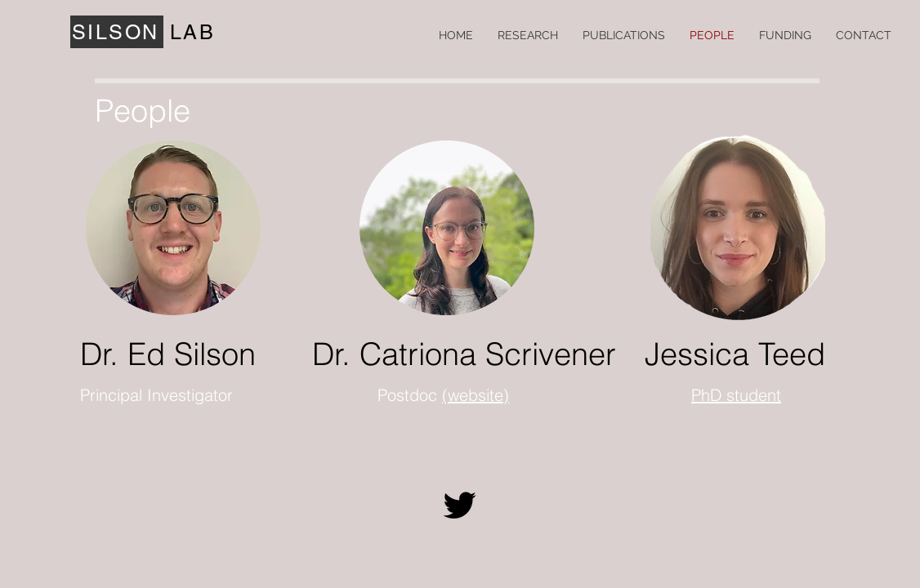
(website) (476, 395)
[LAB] (194, 32)
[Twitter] (460, 505)
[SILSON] (117, 32)
